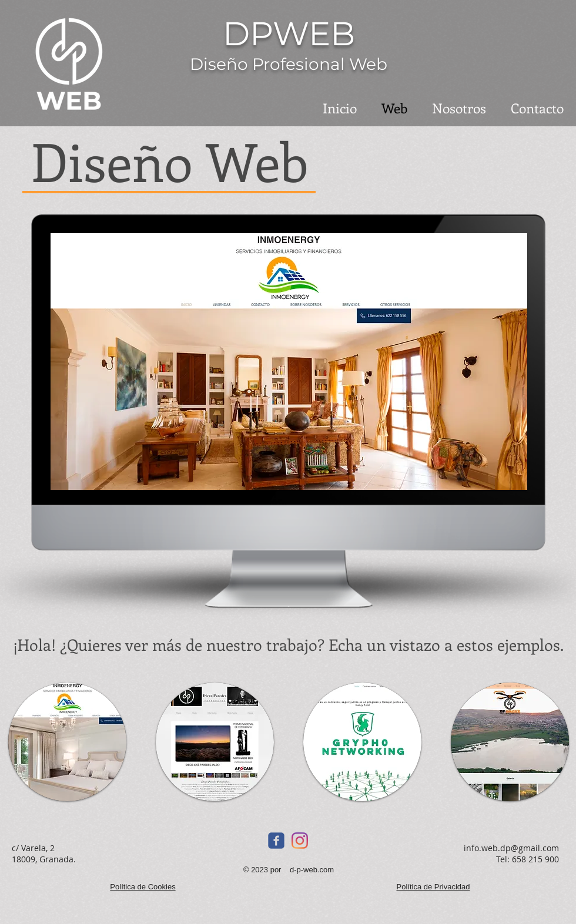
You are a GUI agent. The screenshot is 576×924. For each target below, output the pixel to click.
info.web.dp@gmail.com (511, 848)
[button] (67, 742)
